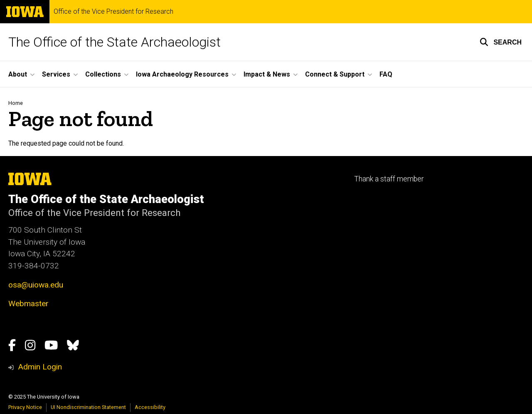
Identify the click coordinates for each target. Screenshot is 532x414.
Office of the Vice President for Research (113, 12)
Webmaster (28, 304)
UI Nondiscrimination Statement (88, 407)
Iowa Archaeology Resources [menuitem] (182, 74)
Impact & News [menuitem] (267, 74)
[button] (501, 42)
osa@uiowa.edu (36, 285)
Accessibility (150, 407)
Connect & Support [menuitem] (335, 74)
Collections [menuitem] (103, 74)
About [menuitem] (18, 74)
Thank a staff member (389, 179)
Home (16, 103)
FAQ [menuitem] (386, 74)
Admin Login (40, 367)
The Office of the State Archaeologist (115, 42)
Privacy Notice (25, 407)
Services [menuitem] (56, 74)
